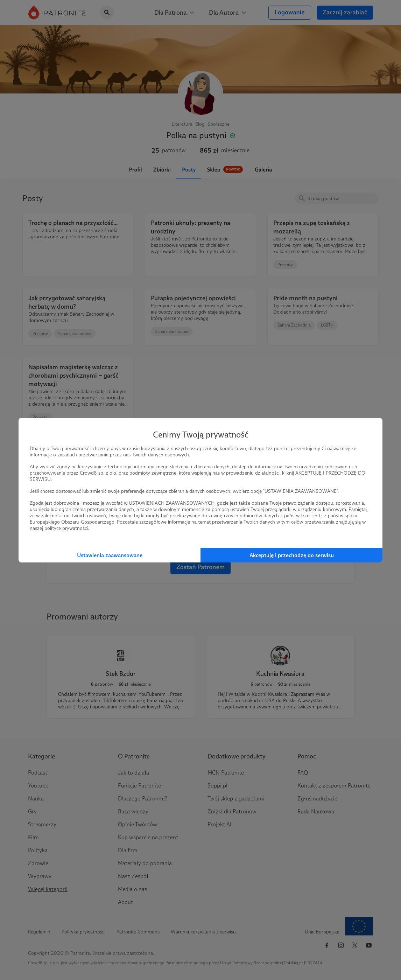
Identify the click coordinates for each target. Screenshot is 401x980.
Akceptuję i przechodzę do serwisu (292, 555)
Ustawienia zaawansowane (110, 555)
